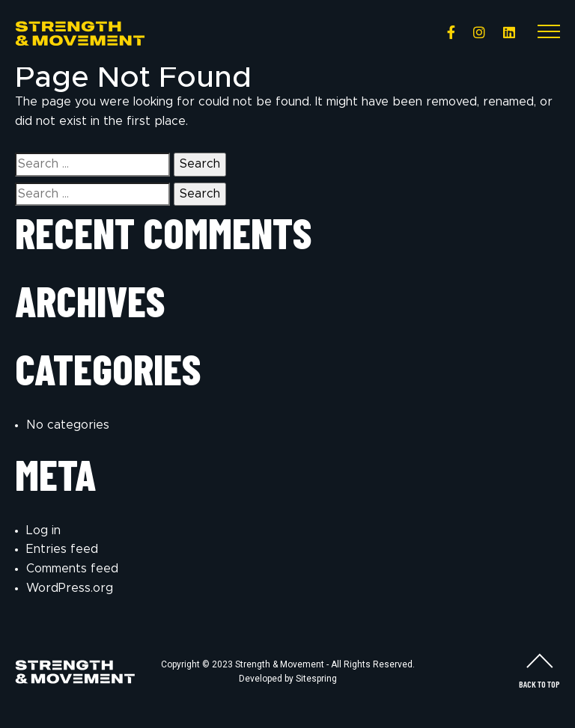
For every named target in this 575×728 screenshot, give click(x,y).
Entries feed (62, 549)
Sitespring (316, 679)
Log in (43, 530)
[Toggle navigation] (549, 34)
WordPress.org (70, 588)
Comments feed (72, 569)
